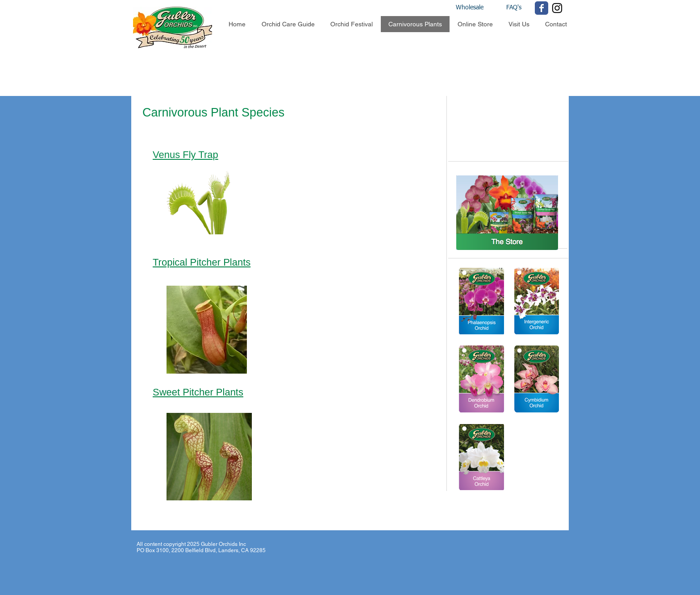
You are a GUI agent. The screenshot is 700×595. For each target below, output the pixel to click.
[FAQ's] (514, 8)
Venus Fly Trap (185, 155)
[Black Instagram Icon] (557, 8)
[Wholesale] (478, 8)
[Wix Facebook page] (542, 8)
